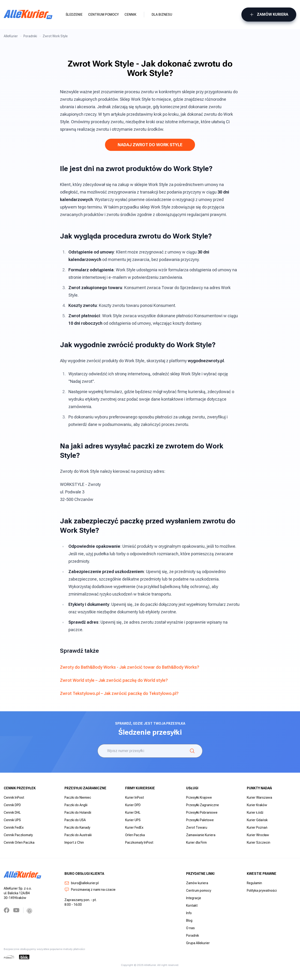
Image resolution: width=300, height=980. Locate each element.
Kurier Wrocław (258, 835)
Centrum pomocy (103, 15)
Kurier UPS (133, 820)
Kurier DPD (133, 805)
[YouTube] (16, 910)
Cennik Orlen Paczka (19, 842)
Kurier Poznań (257, 827)
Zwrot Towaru (197, 827)
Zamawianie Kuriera (201, 835)
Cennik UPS (12, 820)
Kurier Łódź (255, 812)
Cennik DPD (12, 805)
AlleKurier (11, 36)
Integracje (194, 898)
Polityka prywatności (262, 891)
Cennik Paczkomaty (18, 835)
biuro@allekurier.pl (82, 883)
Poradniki (30, 36)
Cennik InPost (14, 797)
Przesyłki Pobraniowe (202, 812)
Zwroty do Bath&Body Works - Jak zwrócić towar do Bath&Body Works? (130, 667)
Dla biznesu (162, 15)
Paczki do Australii (78, 835)
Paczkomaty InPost (139, 842)
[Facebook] (7, 910)
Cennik (130, 15)
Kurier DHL (133, 812)
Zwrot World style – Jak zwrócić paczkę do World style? (114, 680)
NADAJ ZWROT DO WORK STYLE (150, 145)
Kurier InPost (135, 797)
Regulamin (254, 883)
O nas (190, 928)
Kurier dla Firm (196, 842)
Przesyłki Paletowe (200, 820)
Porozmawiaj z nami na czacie (90, 890)
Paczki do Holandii (78, 812)
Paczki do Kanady (77, 827)
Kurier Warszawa (259, 797)
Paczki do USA (75, 820)
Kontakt (192, 905)
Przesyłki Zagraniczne (202, 805)
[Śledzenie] (192, 751)
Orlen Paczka (135, 835)
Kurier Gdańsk (257, 820)
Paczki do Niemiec (78, 797)
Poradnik (193, 935)
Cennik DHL (12, 812)
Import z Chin (74, 842)
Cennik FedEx (14, 827)
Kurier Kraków (257, 805)
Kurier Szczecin (259, 842)
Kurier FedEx (134, 827)
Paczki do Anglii (76, 805)
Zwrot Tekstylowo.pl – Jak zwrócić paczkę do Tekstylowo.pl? (119, 693)
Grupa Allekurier (198, 943)
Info (189, 913)
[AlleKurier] (28, 15)
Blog (189, 920)
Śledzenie (74, 15)
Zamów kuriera (269, 15)
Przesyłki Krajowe (199, 797)
